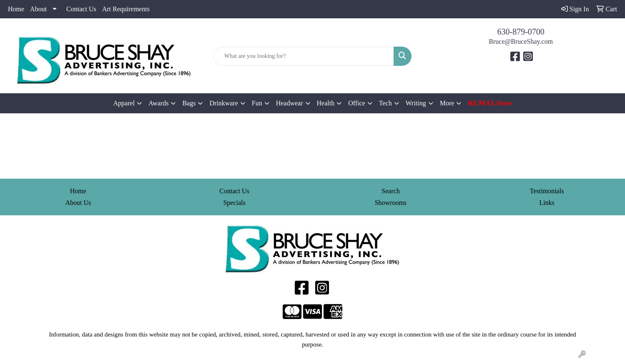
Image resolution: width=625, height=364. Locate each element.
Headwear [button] (290, 103)
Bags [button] (189, 103)
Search (391, 191)
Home (16, 9)
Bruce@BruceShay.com (521, 41)
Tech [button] (385, 103)
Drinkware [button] (223, 103)
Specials (234, 203)
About (38, 9)
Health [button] (326, 103)
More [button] (447, 103)
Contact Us (81, 9)
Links (547, 203)
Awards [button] (158, 103)
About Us (78, 203)
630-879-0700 (521, 32)
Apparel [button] (124, 103)
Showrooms (391, 203)
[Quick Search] (304, 56)
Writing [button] (416, 103)
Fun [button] (257, 103)
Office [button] (357, 103)
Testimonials (547, 191)
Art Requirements (126, 9)
